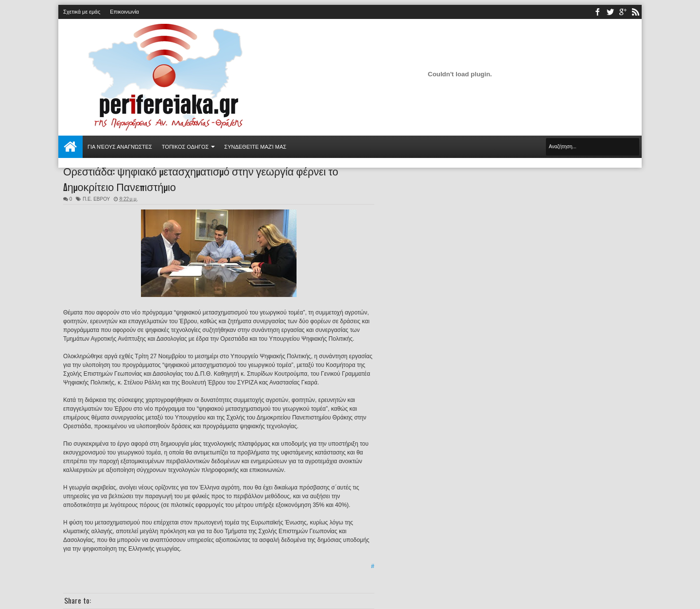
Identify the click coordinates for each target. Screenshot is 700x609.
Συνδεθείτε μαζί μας (255, 147)
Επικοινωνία (124, 12)
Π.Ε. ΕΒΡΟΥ (96, 199)
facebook (597, 12)
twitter (610, 12)
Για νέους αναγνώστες (120, 147)
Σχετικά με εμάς (82, 12)
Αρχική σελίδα (70, 147)
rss (635, 12)
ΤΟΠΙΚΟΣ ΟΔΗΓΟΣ (185, 147)
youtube (623, 12)
